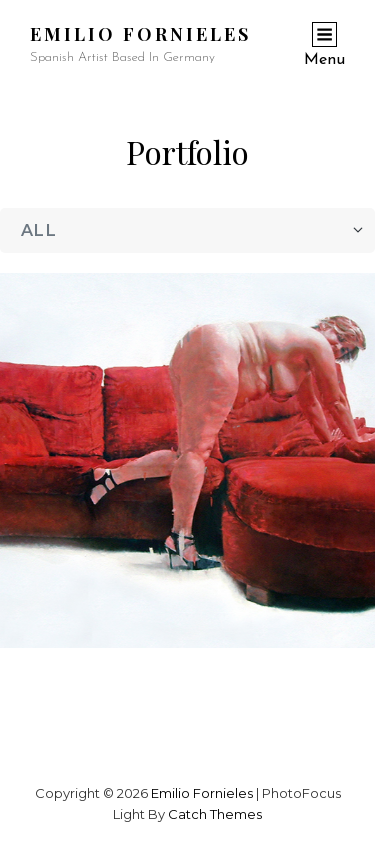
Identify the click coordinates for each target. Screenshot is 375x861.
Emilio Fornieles (140, 34)
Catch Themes (215, 814)
